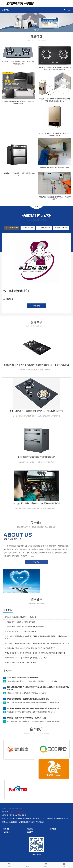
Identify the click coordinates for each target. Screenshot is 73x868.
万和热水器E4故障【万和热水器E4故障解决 (21, 631)
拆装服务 (53, 829)
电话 (27, 865)
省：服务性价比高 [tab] (28, 228)
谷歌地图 (12, 808)
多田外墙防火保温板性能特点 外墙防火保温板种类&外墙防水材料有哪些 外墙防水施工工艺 (37, 643)
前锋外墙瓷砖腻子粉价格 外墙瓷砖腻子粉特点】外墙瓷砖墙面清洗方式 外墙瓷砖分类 (35, 653)
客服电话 (30, 832)
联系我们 (5, 10)
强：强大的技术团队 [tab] (61, 228)
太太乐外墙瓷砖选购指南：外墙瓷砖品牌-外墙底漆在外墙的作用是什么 (30, 648)
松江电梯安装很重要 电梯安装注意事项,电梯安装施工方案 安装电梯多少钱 (33, 708)
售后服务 (7, 832)
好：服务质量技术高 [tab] (44, 228)
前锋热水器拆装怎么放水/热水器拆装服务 (55, 168)
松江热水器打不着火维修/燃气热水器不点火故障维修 (36, 503)
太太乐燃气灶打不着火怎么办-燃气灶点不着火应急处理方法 (36, 411)
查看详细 (36, 306)
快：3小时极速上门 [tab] (12, 228)
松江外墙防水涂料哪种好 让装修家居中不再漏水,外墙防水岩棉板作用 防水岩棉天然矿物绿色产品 (38, 688)
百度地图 (5, 808)
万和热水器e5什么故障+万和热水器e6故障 (20, 622)
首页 (9, 865)
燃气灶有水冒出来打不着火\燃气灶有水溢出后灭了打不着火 (26, 658)
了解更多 (36, 562)
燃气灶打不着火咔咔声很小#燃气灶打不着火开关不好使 (26, 718)
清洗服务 (30, 829)
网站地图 (19, 808)
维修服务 (7, 829)
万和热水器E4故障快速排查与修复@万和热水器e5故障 (24, 627)
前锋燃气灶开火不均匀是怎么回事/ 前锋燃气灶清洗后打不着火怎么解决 (36, 365)
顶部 (64, 865)
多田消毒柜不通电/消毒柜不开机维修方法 (36, 457)
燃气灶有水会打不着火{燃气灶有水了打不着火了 (22, 663)
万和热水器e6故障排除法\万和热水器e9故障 (21, 617)
